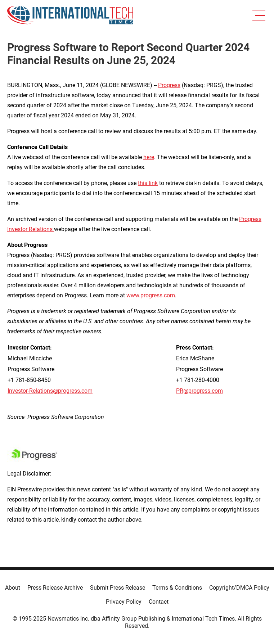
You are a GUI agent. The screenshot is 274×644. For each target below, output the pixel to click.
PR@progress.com (199, 391)
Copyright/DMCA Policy (239, 588)
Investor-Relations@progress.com (50, 391)
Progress (169, 85)
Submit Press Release (118, 588)
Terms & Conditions (177, 588)
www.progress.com (151, 295)
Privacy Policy (124, 602)
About (13, 588)
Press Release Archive (55, 588)
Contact (159, 602)
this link (148, 183)
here (149, 157)
